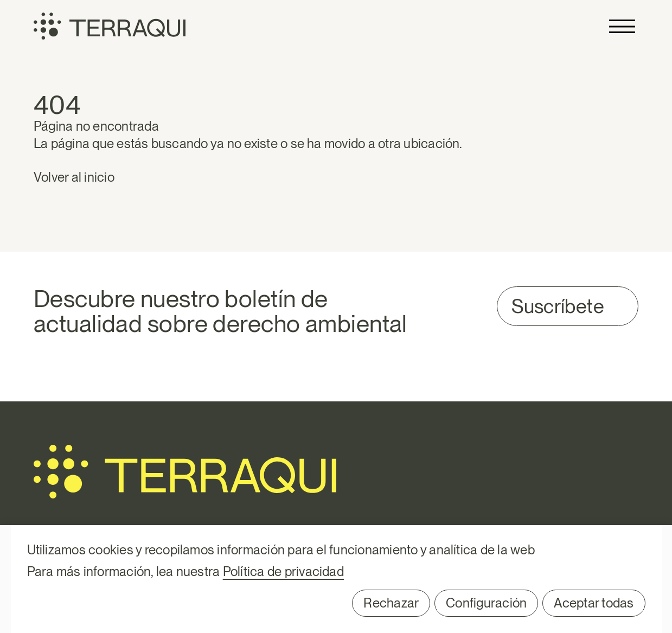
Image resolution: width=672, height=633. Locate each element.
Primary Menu (622, 26)
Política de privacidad (283, 571)
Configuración (486, 603)
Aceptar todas (594, 603)
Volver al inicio (74, 177)
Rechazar (391, 603)
